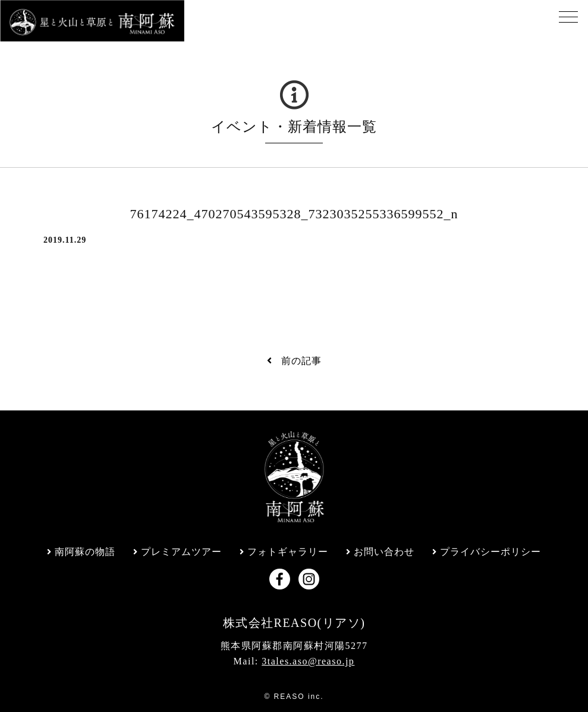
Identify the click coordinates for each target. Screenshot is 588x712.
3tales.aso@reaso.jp (308, 661)
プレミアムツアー (181, 552)
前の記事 (294, 361)
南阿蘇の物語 (85, 552)
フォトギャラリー (288, 552)
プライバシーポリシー (490, 552)
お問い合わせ (384, 552)
